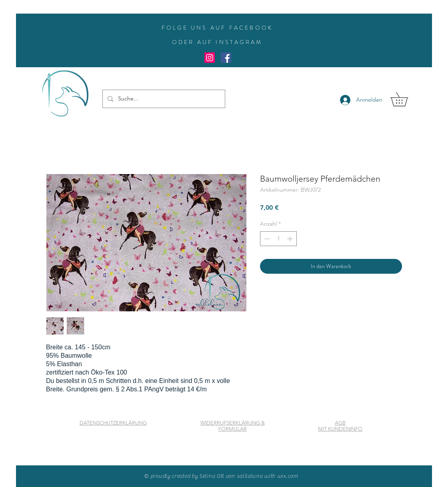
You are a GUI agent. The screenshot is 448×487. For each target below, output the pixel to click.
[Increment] (291, 239)
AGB (340, 423)
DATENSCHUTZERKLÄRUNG (113, 423)
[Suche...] (163, 99)
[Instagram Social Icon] (210, 58)
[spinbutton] (278, 239)
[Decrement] (266, 239)
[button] (406, 99)
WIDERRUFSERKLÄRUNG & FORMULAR (233, 426)
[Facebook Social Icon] (226, 58)
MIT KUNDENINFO (340, 429)
